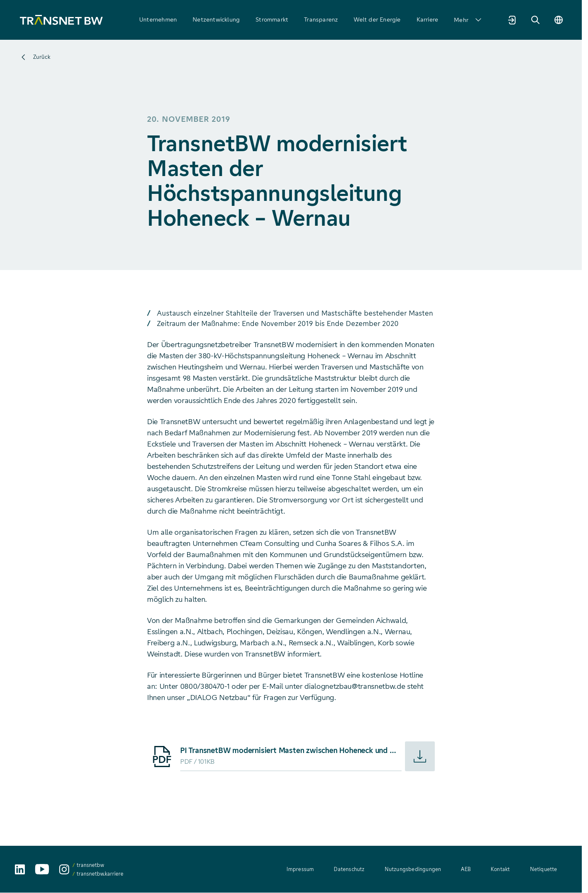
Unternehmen (158, 19)
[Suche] (535, 20)
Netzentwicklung (216, 19)
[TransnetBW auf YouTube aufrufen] (42, 869)
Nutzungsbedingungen (413, 869)
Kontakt (500, 869)
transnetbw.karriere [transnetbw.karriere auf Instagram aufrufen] (100, 874)
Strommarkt (272, 19)
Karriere (428, 19)
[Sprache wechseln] (559, 20)
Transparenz (321, 19)
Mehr (468, 20)
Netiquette (544, 869)
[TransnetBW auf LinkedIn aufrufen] (20, 869)
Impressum (300, 869)
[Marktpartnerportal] (512, 20)
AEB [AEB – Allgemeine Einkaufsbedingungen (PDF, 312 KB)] (466, 869)
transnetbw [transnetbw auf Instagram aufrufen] (90, 865)
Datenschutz (349, 869)
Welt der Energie (377, 19)
